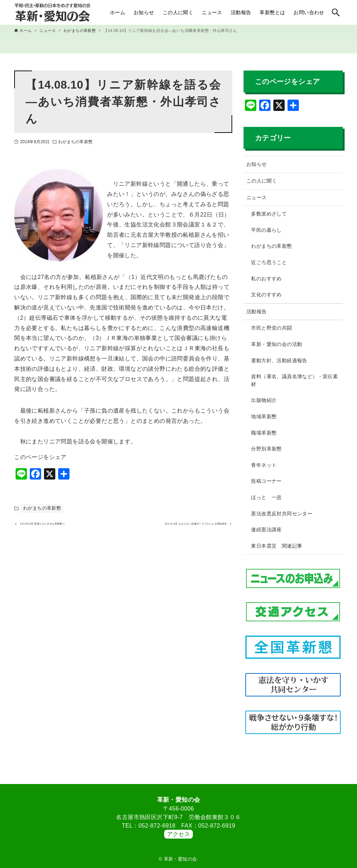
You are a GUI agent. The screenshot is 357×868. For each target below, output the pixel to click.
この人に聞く (262, 181)
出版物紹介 (264, 400)
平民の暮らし (266, 230)
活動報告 (257, 312)
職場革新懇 (264, 433)
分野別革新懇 (266, 449)
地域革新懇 (264, 416)
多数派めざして (269, 214)
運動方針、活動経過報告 (279, 360)
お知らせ (257, 164)
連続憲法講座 (266, 530)
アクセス (179, 834)
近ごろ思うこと (269, 262)
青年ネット (264, 465)
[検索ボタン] (336, 12)
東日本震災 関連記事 (277, 546)
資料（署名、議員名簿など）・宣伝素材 (294, 380)
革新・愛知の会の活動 (277, 344)
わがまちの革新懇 (75, 142)
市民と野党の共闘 (271, 328)
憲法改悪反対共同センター (282, 514)
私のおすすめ (266, 279)
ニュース (257, 197)
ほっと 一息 (266, 497)
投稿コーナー (266, 481)
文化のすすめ (266, 295)
